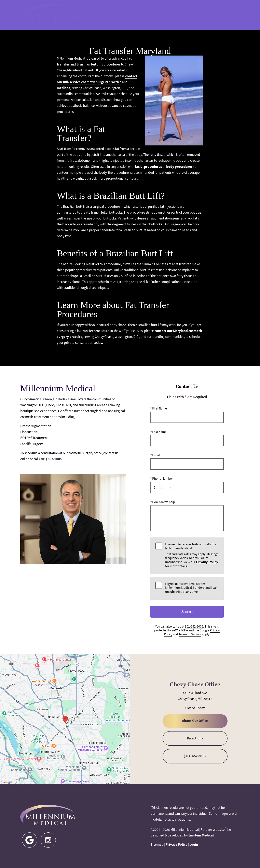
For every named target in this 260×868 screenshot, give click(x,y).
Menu (231, 15)
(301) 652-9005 (50, 459)
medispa (64, 88)
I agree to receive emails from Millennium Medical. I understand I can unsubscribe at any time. (191, 588)
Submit (187, 612)
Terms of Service (190, 634)
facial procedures (148, 167)
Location (187, 15)
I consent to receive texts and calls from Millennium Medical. (192, 555)
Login (194, 844)
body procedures (179, 167)
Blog (122, 15)
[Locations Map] (65, 719)
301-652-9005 (163, 15)
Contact (209, 15)
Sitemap (157, 844)
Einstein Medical (201, 835)
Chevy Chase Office (195, 685)
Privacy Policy (207, 562)
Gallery (139, 15)
